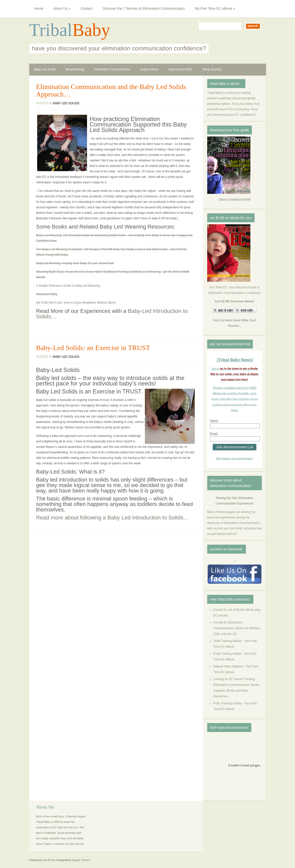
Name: (214, 421)
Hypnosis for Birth (180, 69)
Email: (214, 434)
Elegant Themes (81, 860)
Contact (87, 8)
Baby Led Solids (45, 69)
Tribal (51, 30)
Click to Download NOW (235, 200)
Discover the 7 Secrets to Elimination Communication (144, 8)
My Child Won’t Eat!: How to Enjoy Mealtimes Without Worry (76, 303)
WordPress (49, 860)
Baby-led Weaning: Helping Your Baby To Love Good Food (75, 263)
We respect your (227, 458)
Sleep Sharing (212, 69)
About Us (62, 8)
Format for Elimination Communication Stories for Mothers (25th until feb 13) (237, 628)
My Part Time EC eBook (215, 8)
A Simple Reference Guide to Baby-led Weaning (68, 286)
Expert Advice (149, 69)
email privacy (245, 458)
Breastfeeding (75, 69)
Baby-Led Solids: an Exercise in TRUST (93, 348)
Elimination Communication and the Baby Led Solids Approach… (111, 91)
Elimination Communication (112, 69)
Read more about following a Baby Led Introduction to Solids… (113, 518)
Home (39, 8)
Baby (91, 30)
